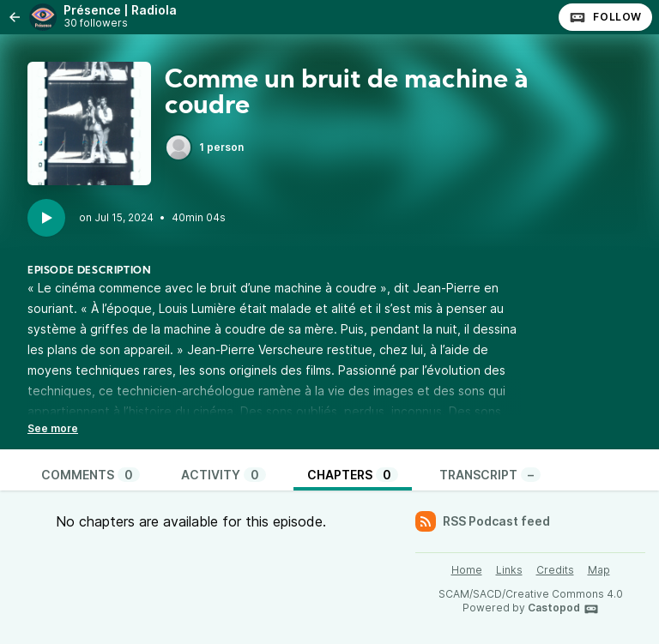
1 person (204, 147)
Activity (224, 475)
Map (599, 570)
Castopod (563, 609)
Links (509, 570)
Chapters (353, 475)
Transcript (490, 475)
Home (467, 570)
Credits (555, 570)
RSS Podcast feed (483, 521)
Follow (605, 17)
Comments (91, 475)
